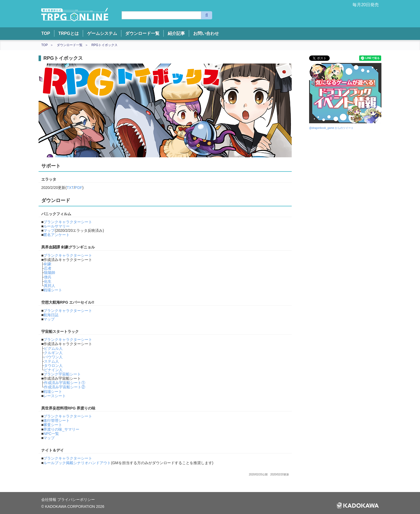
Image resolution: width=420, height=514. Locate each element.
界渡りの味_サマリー (61, 429)
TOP (46, 33)
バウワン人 (53, 357)
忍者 (48, 268)
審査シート (53, 425)
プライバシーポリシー (76, 500)
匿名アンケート (57, 235)
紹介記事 (176, 33)
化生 (48, 281)
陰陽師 (50, 273)
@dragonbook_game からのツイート (331, 128)
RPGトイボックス (104, 45)
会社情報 (49, 500)
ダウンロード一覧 (142, 33)
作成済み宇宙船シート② (65, 387)
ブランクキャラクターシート (68, 222)
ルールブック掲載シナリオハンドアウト (77, 463)
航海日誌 (51, 315)
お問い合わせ (206, 33)
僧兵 (48, 277)
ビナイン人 (53, 370)
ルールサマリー (57, 226)
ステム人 (51, 361)
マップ (49, 230)
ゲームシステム (102, 33)
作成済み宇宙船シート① (65, 383)
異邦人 (50, 286)
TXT (70, 188)
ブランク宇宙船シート (62, 374)
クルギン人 (53, 353)
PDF (78, 188)
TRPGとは (68, 33)
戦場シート (53, 290)
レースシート (55, 396)
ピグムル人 (53, 348)
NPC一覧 (51, 434)
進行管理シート (57, 420)
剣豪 (48, 264)
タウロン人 (53, 366)
